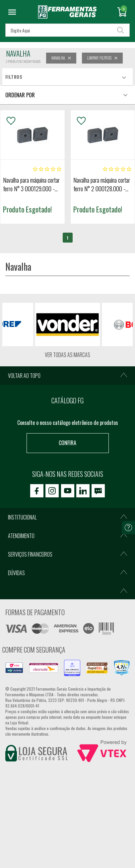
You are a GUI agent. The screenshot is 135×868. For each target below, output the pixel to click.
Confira (67, 443)
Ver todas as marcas (67, 355)
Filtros (14, 77)
